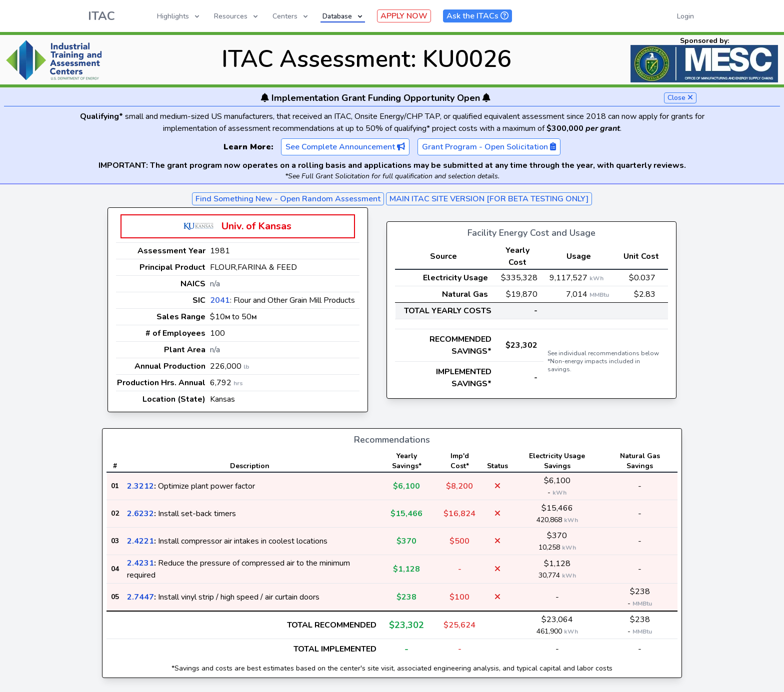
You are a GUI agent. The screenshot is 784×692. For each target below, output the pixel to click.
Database (343, 16)
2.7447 (140, 597)
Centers (291, 16)
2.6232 (140, 514)
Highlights (179, 16)
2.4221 (140, 541)
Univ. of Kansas (256, 226)
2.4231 (140, 563)
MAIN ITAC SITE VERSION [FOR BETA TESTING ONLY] (489, 199)
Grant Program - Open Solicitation (489, 147)
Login (685, 16)
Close (680, 98)
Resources (237, 16)
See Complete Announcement (345, 147)
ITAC (101, 16)
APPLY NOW (404, 16)
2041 (220, 300)
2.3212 (140, 486)
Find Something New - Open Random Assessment (288, 199)
